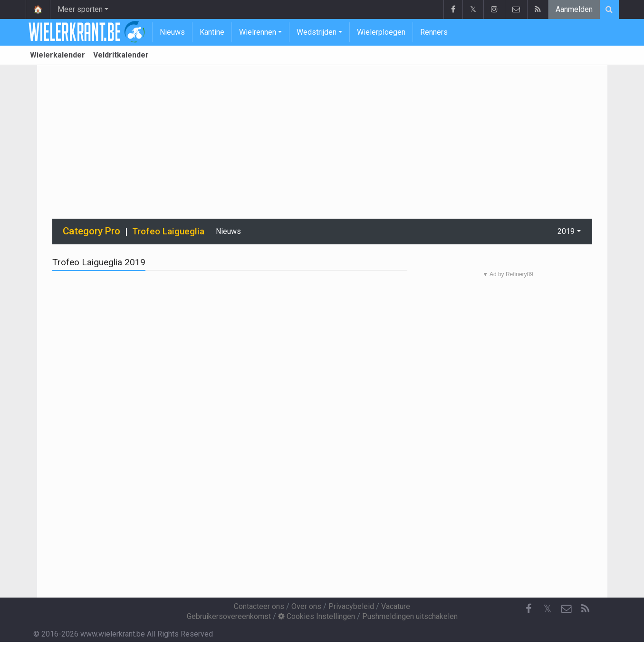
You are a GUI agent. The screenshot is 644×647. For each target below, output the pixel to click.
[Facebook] (529, 609)
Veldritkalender (121, 55)
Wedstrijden (317, 32)
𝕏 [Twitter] (548, 609)
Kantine (212, 32)
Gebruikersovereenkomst (229, 616)
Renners (434, 32)
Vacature (396, 606)
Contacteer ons (259, 606)
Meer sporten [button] (80, 9)
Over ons (306, 606)
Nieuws (172, 32)
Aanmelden (574, 9)
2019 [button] (566, 231)
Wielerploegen (381, 32)
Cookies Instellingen (317, 616)
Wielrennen (258, 32)
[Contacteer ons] (567, 609)
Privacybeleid (351, 606)
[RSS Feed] (586, 609)
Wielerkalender (58, 55)
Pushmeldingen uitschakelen (410, 616)
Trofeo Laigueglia (168, 231)
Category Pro (91, 231)
